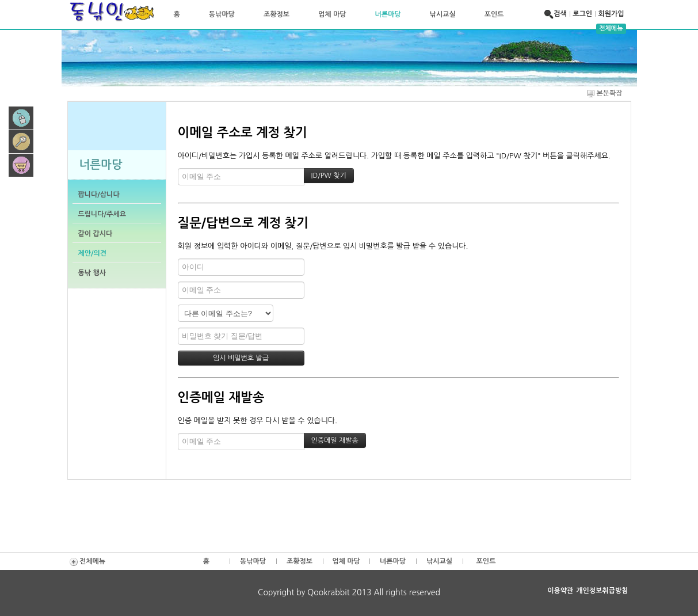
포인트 (494, 14)
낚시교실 (443, 14)
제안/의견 (93, 253)
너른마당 (388, 14)
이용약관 (560, 591)
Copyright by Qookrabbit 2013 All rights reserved (349, 592)
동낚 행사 (92, 273)
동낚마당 (222, 14)
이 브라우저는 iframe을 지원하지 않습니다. (117, 125)
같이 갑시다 (96, 234)
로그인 (582, 14)
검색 (556, 14)
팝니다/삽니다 (99, 195)
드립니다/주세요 (102, 214)
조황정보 (276, 14)
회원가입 (611, 14)
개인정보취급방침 (602, 591)
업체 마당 (332, 14)
